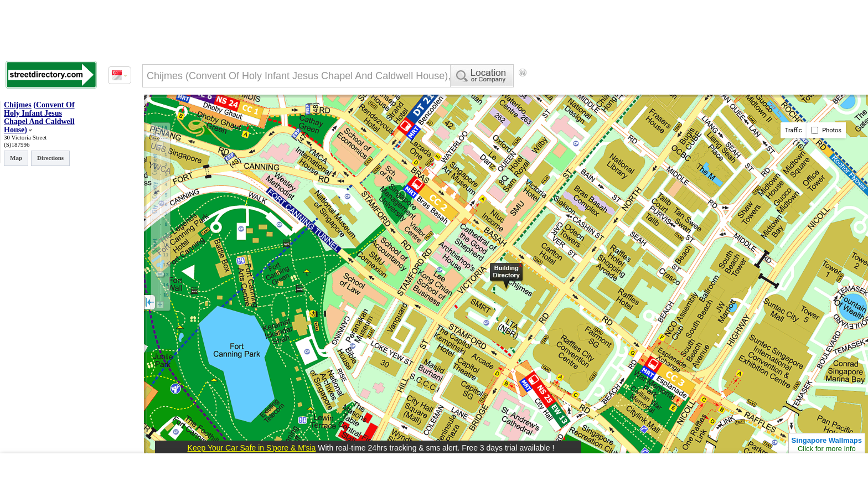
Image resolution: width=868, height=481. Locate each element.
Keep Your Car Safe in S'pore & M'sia (252, 448)
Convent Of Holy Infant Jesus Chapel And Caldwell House (39, 117)
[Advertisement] (621, 91)
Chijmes (18, 105)
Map (16, 158)
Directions (50, 158)
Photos (826, 130)
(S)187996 (17, 144)
